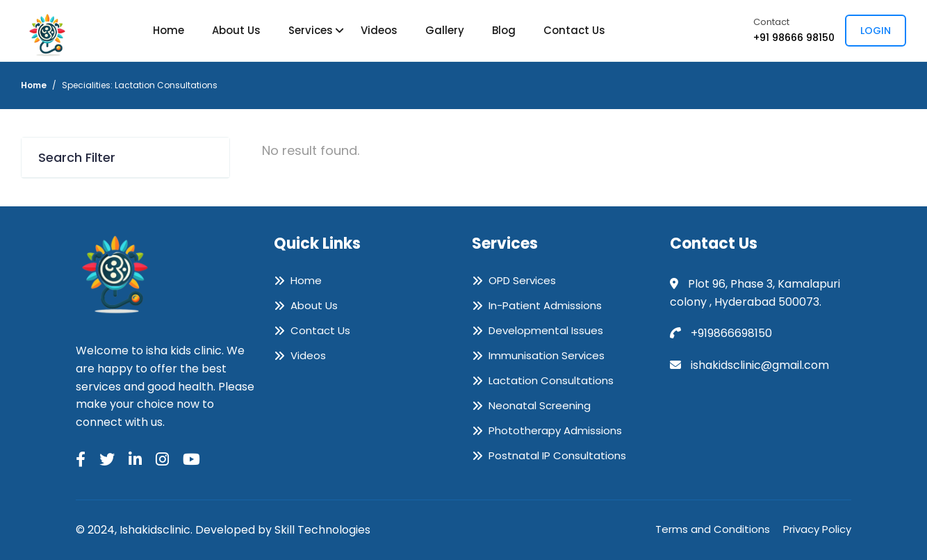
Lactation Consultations (551, 381)
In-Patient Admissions (545, 306)
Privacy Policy (817, 529)
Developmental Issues (546, 331)
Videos (379, 30)
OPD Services (522, 281)
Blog (504, 30)
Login (876, 31)
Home (169, 30)
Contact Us (574, 30)
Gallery (445, 30)
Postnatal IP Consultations (557, 456)
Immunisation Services (547, 356)
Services (311, 30)
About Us (236, 30)
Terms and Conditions (713, 529)
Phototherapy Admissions (555, 431)
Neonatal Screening (540, 406)
